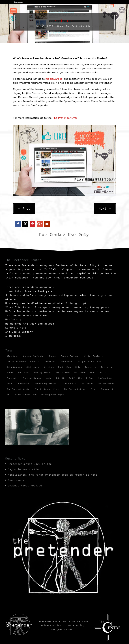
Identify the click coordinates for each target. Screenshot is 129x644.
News (60, 26)
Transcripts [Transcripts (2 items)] (108, 389)
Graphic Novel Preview (25, 486)
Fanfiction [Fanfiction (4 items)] (64, 367)
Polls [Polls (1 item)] (103, 373)
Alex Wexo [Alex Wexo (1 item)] (12, 356)
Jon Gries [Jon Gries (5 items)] (23, 373)
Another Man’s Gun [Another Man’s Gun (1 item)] (33, 356)
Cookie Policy (75, 625)
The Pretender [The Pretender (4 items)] (106, 384)
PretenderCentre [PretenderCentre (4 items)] (32, 378)
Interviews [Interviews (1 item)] (107, 367)
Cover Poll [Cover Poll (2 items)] (66, 362)
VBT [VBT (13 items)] (9, 395)
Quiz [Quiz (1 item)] (49, 378)
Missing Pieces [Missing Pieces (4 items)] (42, 373)
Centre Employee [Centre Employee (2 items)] (70, 356)
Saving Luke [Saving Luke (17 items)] (105, 378)
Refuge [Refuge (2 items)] (90, 378)
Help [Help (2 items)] (78, 367)
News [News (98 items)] (93, 373)
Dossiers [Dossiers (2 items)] (49, 367)
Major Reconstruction (24, 469)
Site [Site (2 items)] (9, 384)
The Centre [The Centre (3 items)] (87, 384)
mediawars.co (55, 79)
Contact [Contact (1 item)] (35, 362)
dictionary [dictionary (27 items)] (33, 367)
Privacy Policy (51, 625)
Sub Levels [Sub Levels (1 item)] (70, 384)
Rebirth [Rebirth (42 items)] (60, 378)
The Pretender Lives (80, 26)
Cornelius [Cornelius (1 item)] (49, 362)
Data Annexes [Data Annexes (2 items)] (14, 367)
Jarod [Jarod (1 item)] (10, 373)
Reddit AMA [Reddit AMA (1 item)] (75, 378)
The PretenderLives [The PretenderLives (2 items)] (75, 389)
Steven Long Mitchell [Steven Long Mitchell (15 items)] (46, 384)
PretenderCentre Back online (30, 464)
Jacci (72, 629)
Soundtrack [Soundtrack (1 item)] (23, 384)
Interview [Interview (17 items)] (91, 367)
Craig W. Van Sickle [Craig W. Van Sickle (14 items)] (89, 362)
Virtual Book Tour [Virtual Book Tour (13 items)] (26, 395)
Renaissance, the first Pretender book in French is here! (53, 475)
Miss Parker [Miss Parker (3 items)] (63, 373)
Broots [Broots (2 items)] (52, 356)
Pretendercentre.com (52, 621)
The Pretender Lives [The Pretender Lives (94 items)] (47, 389)
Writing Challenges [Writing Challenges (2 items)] (52, 395)
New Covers (16, 480)
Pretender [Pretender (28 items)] (12, 378)
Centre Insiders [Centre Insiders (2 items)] (94, 356)
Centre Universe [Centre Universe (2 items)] (16, 362)
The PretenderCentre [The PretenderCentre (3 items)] (19, 389)
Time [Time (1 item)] (94, 389)
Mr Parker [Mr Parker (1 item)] (80, 373)
